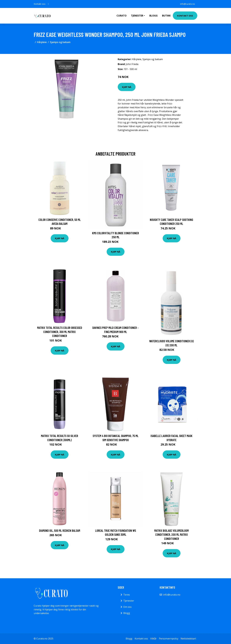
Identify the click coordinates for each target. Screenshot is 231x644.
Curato (122, 16)
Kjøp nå (127, 87)
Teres (127, 595)
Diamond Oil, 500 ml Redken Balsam (60, 530)
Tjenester (129, 601)
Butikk (166, 16)
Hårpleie (42, 42)
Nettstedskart (188, 639)
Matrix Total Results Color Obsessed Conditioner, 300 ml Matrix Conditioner (60, 332)
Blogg (154, 16)
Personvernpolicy (169, 639)
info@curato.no (188, 4)
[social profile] (48, 4)
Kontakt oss (185, 16)
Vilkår (153, 639)
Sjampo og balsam (60, 42)
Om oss (127, 607)
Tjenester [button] (137, 16)
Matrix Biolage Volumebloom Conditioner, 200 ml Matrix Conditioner (171, 535)
